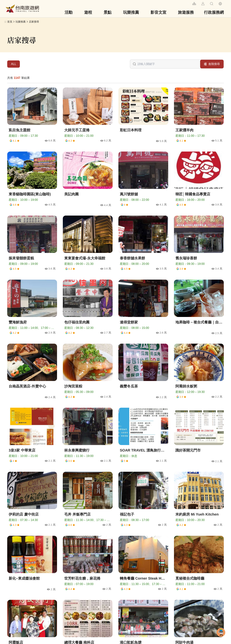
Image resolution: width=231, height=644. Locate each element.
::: (188, 3)
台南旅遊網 (22, 9)
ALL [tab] (14, 64)
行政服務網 (214, 12)
